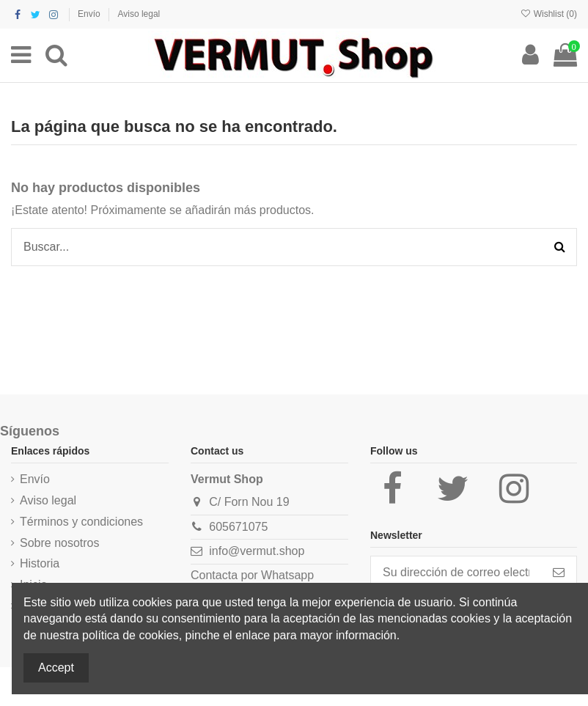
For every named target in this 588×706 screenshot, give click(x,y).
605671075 (238, 527)
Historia (40, 563)
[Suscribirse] (559, 572)
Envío (90, 14)
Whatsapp (287, 575)
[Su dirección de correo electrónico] (456, 572)
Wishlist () (548, 14)
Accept (56, 668)
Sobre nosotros (60, 543)
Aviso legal (139, 14)
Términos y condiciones (81, 522)
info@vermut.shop (257, 551)
